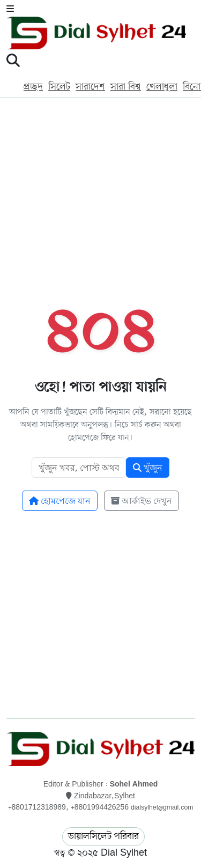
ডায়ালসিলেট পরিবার (103, 836)
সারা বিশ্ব (126, 87)
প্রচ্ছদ (33, 87)
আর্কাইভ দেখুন (142, 501)
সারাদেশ (90, 87)
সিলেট (59, 87)
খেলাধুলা (162, 87)
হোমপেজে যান (60, 501)
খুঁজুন (148, 468)
